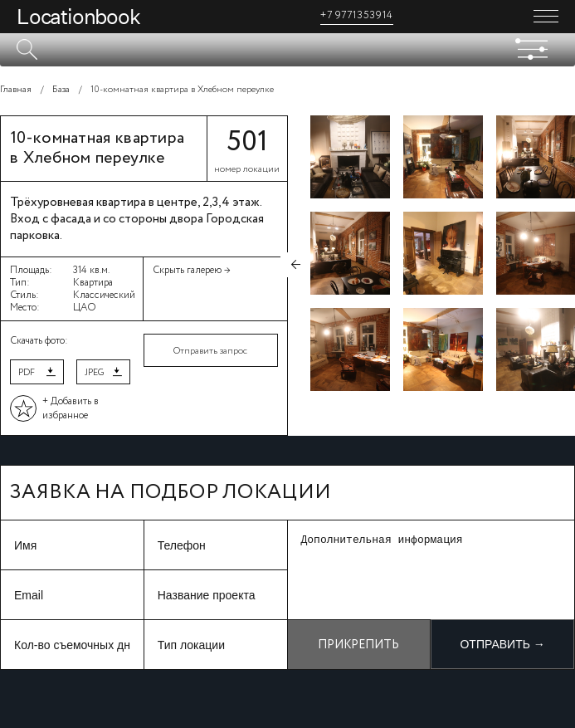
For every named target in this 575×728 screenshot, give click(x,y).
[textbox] (287, 50)
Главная (16, 90)
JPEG (94, 373)
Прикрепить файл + (358, 653)
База (61, 90)
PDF (27, 373)
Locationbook (78, 17)
